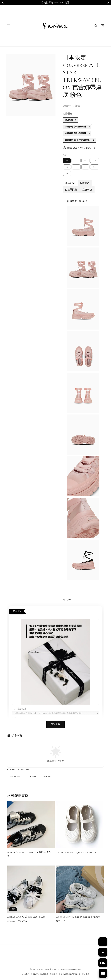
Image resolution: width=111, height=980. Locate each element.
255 (95, 167)
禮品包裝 (19, 709)
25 (85, 167)
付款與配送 (71, 190)
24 (67, 167)
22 (67, 161)
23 (85, 161)
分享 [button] (67, 600)
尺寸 (65, 155)
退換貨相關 (63, 974)
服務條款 (86, 974)
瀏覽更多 (55, 724)
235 (95, 161)
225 (76, 161)
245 (76, 167)
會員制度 (34, 974)
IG (103, 952)
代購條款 (85, 183)
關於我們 (25, 974)
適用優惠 (67, 114)
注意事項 (87, 190)
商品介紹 (70, 183)
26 (67, 173)
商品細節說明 (75, 974)
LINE (103, 963)
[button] (9, 26)
